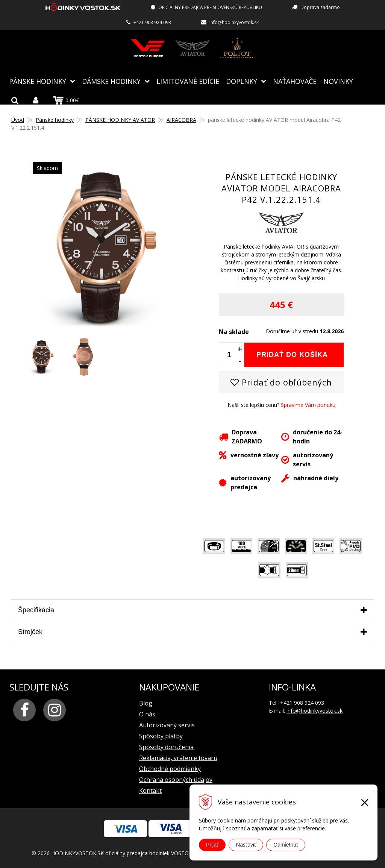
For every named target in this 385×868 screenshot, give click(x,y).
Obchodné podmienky (170, 768)
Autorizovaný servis (167, 725)
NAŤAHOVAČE (295, 81)
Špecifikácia (36, 610)
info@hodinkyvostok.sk (234, 22)
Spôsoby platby (161, 736)
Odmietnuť (286, 845)
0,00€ (66, 100)
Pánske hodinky (38, 81)
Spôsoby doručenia (166, 747)
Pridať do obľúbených (281, 382)
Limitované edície (188, 81)
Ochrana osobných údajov (176, 779)
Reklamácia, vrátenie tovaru (178, 757)
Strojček (30, 631)
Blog (146, 703)
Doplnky (242, 81)
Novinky (338, 81)
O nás (147, 714)
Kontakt (150, 790)
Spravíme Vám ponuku (308, 404)
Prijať (212, 845)
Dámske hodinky (111, 81)
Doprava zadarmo (320, 7)
